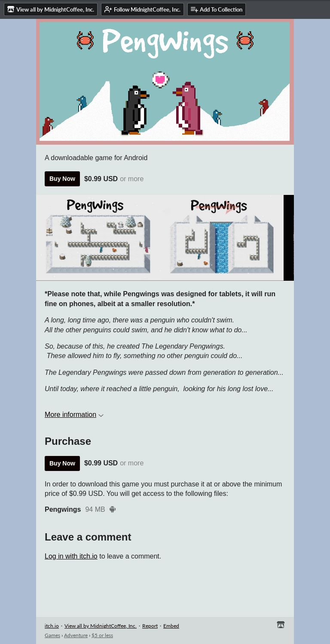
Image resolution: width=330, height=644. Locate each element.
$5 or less (102, 635)
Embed (171, 626)
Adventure (76, 635)
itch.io (52, 626)
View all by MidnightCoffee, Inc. (101, 626)
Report (150, 626)
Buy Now (62, 179)
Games (52, 635)
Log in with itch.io (71, 556)
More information (74, 415)
